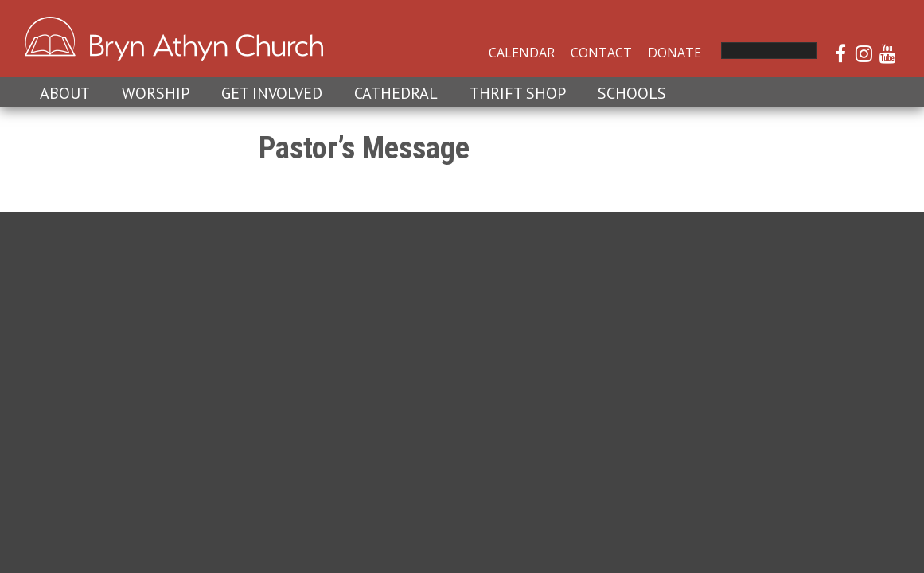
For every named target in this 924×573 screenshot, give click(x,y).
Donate (674, 53)
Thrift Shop (518, 93)
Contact (601, 53)
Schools (632, 93)
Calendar (522, 53)
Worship (156, 93)
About (65, 93)
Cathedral (396, 93)
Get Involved (272, 93)
